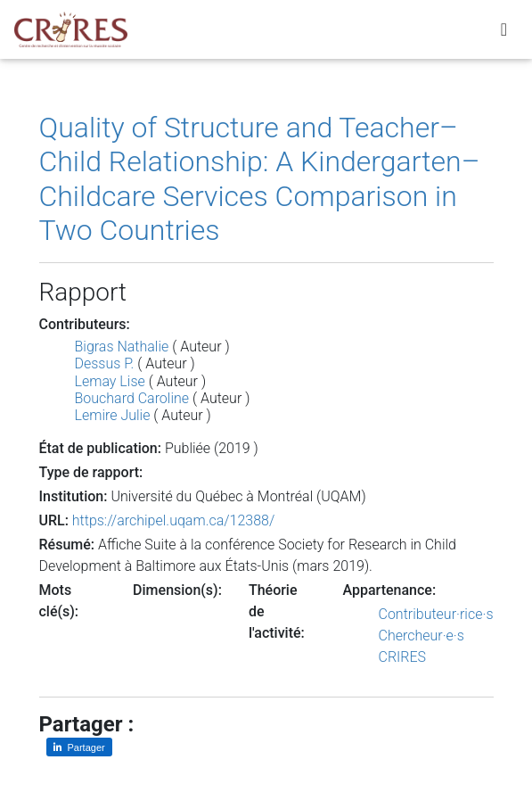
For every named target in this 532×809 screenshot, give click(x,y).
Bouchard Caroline (132, 398)
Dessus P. (105, 363)
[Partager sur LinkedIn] (79, 747)
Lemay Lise (110, 381)
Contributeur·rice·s (436, 614)
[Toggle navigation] (504, 29)
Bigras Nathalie (122, 347)
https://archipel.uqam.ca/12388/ (174, 520)
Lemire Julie (113, 415)
